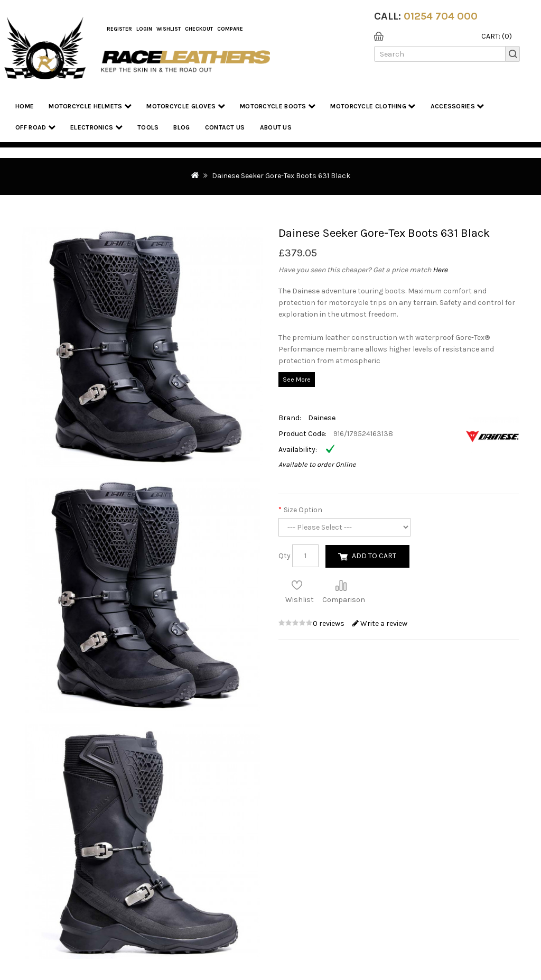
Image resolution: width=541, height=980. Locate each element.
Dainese (322, 418)
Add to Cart (374, 556)
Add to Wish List (297, 585)
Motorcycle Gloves (186, 106)
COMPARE (230, 29)
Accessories (458, 106)
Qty (285, 556)
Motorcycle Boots (278, 106)
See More (297, 380)
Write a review (380, 623)
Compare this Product (341, 585)
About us (276, 127)
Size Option (303, 510)
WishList (169, 29)
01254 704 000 (441, 16)
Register (119, 29)
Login (144, 29)
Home (25, 106)
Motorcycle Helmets (90, 106)
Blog (181, 127)
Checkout (199, 29)
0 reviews (329, 623)
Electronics (96, 127)
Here (440, 270)
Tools (148, 127)
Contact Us (225, 127)
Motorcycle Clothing (373, 106)
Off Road (35, 127)
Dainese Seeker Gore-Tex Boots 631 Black (281, 176)
